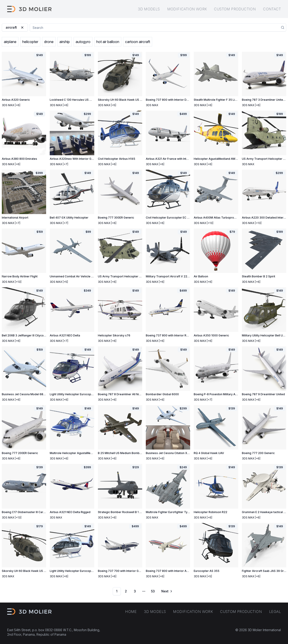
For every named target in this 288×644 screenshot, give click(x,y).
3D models (149, 9)
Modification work (187, 9)
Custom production (235, 9)
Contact (272, 9)
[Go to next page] (166, 591)
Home (131, 612)
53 (153, 591)
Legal (275, 612)
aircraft (15, 27)
